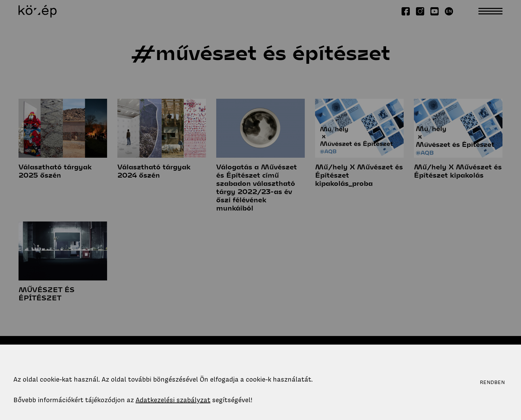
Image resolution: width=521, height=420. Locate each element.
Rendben (492, 382)
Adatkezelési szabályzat (173, 400)
